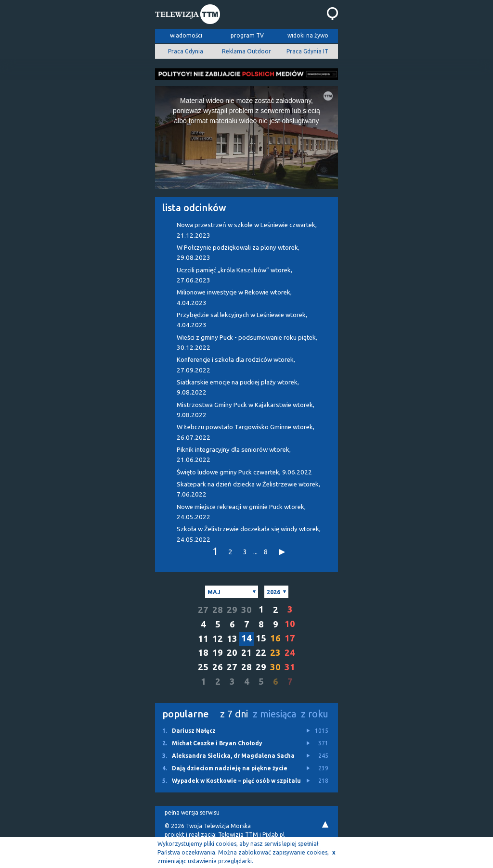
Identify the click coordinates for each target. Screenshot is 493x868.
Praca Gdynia (186, 51)
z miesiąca (274, 714)
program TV (247, 35)
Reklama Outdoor (246, 51)
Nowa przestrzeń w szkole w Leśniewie (247, 230)
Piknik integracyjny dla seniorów (234, 455)
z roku (315, 714)
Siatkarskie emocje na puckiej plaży (238, 387)
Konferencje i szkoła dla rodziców (236, 365)
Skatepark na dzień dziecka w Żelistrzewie (248, 489)
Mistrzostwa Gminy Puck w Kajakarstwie (246, 410)
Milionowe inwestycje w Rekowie (234, 297)
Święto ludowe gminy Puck (244, 472)
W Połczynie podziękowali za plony (238, 253)
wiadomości (186, 35)
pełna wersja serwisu (192, 812)
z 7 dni (234, 714)
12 (218, 639)
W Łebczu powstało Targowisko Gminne (246, 432)
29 (232, 610)
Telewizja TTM (238, 835)
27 (203, 610)
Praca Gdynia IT (307, 51)
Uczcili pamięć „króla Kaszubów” (234, 275)
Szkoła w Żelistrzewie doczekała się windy (249, 534)
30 (246, 610)
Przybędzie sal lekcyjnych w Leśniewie (242, 320)
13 (232, 639)
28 (218, 610)
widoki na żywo (308, 35)
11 (203, 639)
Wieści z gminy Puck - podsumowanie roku (247, 343)
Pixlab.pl (273, 835)
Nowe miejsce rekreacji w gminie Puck (241, 512)
